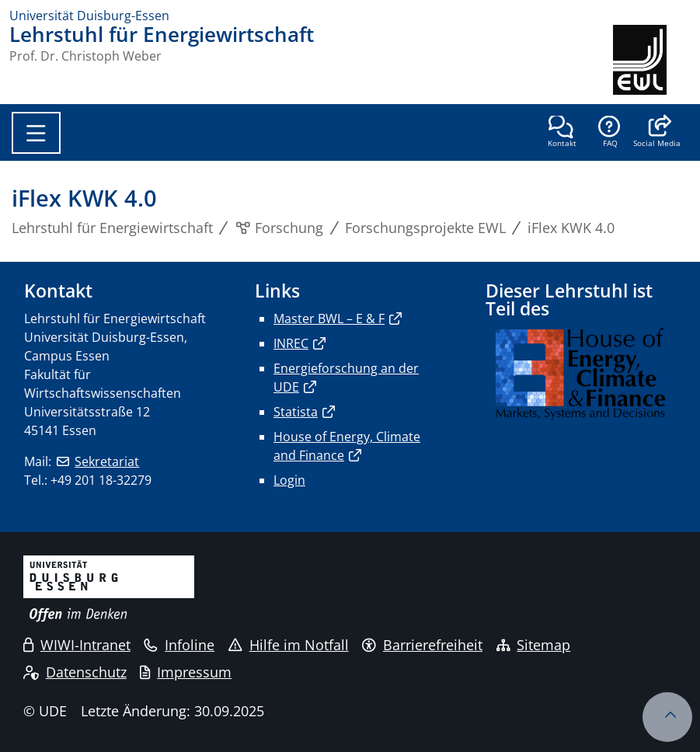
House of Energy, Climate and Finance (347, 446)
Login (289, 480)
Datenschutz (75, 672)
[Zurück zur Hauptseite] (652, 60)
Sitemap (534, 645)
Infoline (179, 645)
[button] (657, 133)
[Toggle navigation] (36, 133)
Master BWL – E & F (329, 319)
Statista (296, 412)
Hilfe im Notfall (289, 645)
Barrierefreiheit (422, 645)
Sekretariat (107, 461)
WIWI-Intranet (77, 645)
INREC (291, 343)
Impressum (186, 672)
